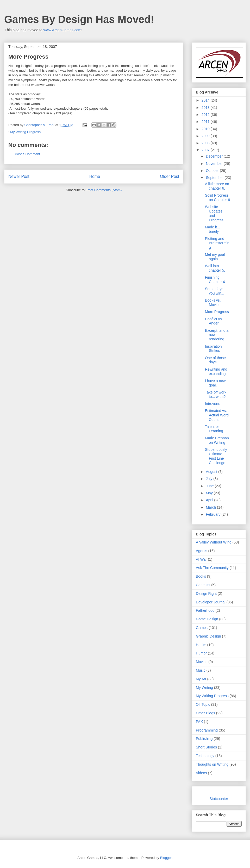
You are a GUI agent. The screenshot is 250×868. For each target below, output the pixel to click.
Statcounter (219, 799)
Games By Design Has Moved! (79, 19)
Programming (207, 730)
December (215, 156)
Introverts (213, 404)
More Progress (217, 312)
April (210, 500)
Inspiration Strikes (213, 349)
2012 (206, 115)
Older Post (170, 176)
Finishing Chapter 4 (215, 280)
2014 (206, 100)
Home (95, 176)
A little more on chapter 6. (217, 186)
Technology (205, 756)
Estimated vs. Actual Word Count (217, 415)
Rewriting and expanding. (216, 371)
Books (201, 576)
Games (202, 628)
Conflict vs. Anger (214, 321)
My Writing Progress (25, 132)
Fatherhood (205, 610)
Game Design (207, 619)
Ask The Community (212, 568)
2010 (206, 129)
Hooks (201, 645)
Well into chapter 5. (215, 268)
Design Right (206, 594)
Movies (202, 662)
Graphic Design (208, 636)
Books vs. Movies (213, 302)
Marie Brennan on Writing (217, 440)
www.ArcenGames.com (62, 30)
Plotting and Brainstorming (217, 243)
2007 (206, 150)
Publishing (204, 739)
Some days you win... (215, 291)
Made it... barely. (213, 229)
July (210, 479)
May (210, 493)
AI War (201, 559)
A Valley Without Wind (214, 542)
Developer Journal (211, 602)
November (215, 164)
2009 (206, 136)
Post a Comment (27, 154)
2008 (206, 143)
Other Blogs (205, 713)
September (215, 178)
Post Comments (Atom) (104, 190)
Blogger (166, 858)
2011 (206, 122)
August (212, 472)
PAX (199, 722)
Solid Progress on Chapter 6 (217, 198)
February (214, 514)
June (210, 486)
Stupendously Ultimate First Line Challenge (216, 456)
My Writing (204, 688)
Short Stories (206, 747)
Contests (203, 585)
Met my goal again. (215, 257)
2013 (206, 108)
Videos (201, 773)
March (211, 507)
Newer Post (19, 176)
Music (201, 670)
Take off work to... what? (216, 394)
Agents (202, 551)
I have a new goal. (215, 383)
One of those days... (215, 360)
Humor (201, 653)
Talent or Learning (214, 429)
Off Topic (203, 704)
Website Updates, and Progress (214, 213)
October (213, 171)
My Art (201, 679)
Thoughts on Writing (212, 764)
